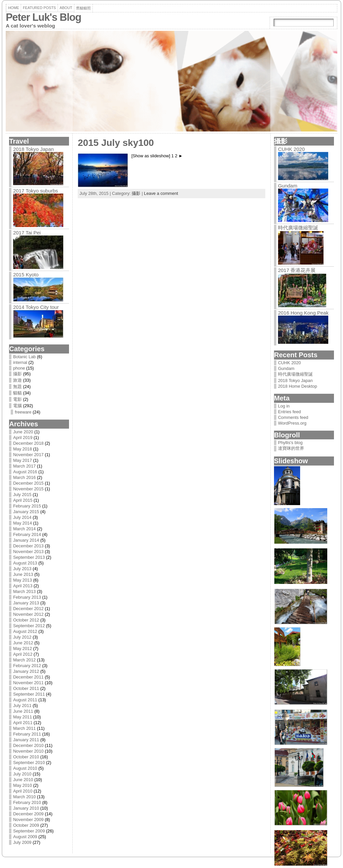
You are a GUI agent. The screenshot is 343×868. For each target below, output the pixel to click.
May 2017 (22, 460)
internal (20, 362)
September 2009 (29, 831)
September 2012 (29, 626)
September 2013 (29, 557)
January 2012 (26, 671)
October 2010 (26, 757)
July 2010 (22, 774)
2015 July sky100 (116, 143)
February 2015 (27, 506)
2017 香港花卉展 (297, 270)
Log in (284, 406)
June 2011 (23, 711)
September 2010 (29, 763)
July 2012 (22, 637)
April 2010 (23, 791)
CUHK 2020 (291, 149)
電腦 (17, 406)
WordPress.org (292, 423)
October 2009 (26, 825)
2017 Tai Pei (27, 233)
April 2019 (23, 438)
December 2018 (28, 443)
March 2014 (24, 529)
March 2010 (24, 797)
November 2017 (28, 455)
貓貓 (17, 393)
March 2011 (24, 728)
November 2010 (28, 751)
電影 (17, 399)
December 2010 (28, 745)
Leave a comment (161, 193)
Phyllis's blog (290, 443)
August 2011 (25, 700)
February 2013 (27, 597)
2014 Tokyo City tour (36, 307)
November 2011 (28, 683)
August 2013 (25, 563)
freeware (23, 412)
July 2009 (22, 842)
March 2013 (24, 591)
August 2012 (25, 631)
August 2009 (25, 837)
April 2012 (23, 654)
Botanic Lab (24, 357)
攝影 (17, 374)
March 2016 (24, 477)
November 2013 (28, 552)
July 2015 (22, 495)
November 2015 (28, 489)
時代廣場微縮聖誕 (298, 228)
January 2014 (26, 540)
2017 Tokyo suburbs (36, 191)
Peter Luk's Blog (43, 17)
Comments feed (293, 417)
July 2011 (22, 706)
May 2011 (22, 717)
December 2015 (28, 483)
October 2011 (26, 688)
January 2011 (26, 740)
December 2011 (28, 677)
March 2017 (24, 466)
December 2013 (28, 546)
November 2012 (28, 614)
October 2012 (26, 620)
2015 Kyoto (26, 275)
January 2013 (26, 603)
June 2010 (23, 780)
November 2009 (28, 820)
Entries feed (289, 412)
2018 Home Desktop (298, 386)
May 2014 (22, 523)
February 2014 (27, 534)
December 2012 (28, 609)
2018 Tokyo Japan (33, 149)
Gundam (288, 186)
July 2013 (22, 569)
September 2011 (29, 694)
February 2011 (27, 734)
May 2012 (22, 648)
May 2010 (22, 785)
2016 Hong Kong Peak (303, 313)
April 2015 (23, 500)
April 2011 (23, 723)
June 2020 (23, 432)
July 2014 (22, 517)
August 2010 (25, 768)
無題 (17, 387)
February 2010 (27, 802)
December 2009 (28, 814)
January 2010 (26, 808)
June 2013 (23, 574)
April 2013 (23, 586)
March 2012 (24, 660)
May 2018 (22, 449)
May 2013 (22, 580)
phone (19, 368)
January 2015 (26, 512)
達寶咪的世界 (291, 448)
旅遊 (17, 380)
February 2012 (27, 666)
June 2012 (23, 643)
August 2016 (25, 472)
